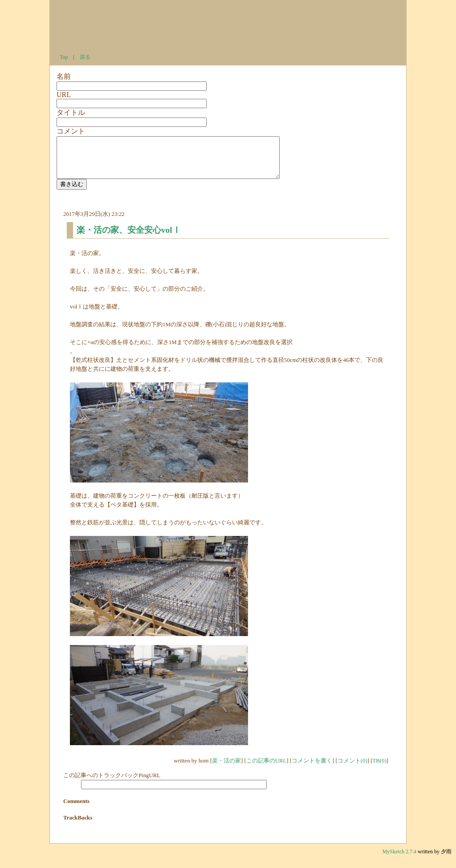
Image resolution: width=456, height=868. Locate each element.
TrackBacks (78, 826)
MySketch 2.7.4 (400, 860)
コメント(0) (352, 769)
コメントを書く (312, 769)
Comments (76, 809)
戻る (85, 57)
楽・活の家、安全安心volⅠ (129, 238)
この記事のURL (267, 769)
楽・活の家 (226, 769)
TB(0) (379, 769)
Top (64, 57)
